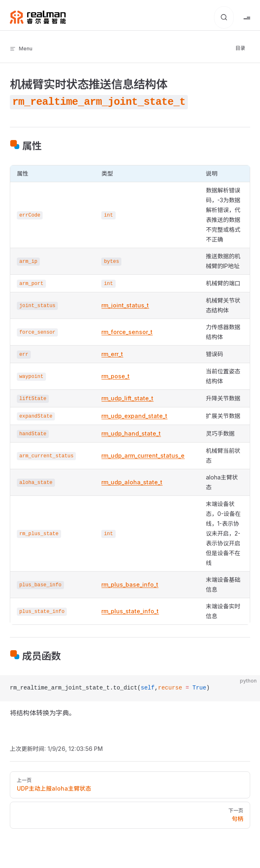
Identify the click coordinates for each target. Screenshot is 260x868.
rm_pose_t (115, 376)
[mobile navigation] (247, 17)
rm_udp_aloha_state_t (132, 482)
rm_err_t (112, 354)
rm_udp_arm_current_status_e (143, 455)
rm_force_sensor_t (127, 332)
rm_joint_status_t (125, 305)
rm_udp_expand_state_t (134, 416)
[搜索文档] (224, 17)
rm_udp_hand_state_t (131, 433)
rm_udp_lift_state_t (127, 398)
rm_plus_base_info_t (130, 584)
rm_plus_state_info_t (130, 611)
